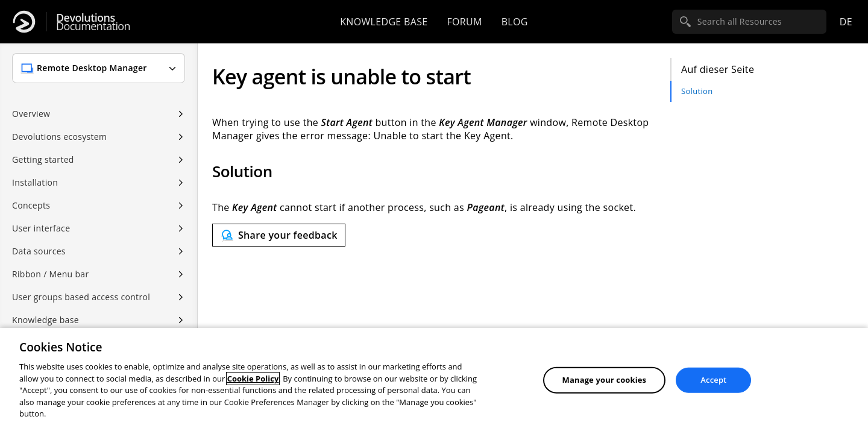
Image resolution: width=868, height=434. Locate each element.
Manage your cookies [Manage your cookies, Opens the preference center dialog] (605, 380)
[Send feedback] (279, 235)
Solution (697, 91)
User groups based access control (81, 297)
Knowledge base (384, 22)
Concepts (31, 205)
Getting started (43, 159)
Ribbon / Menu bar (51, 274)
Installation (35, 182)
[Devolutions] (24, 22)
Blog (515, 22)
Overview (31, 114)
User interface (41, 228)
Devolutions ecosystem (59, 137)
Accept (713, 380)
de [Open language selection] (846, 22)
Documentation (93, 22)
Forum (464, 22)
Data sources (39, 251)
